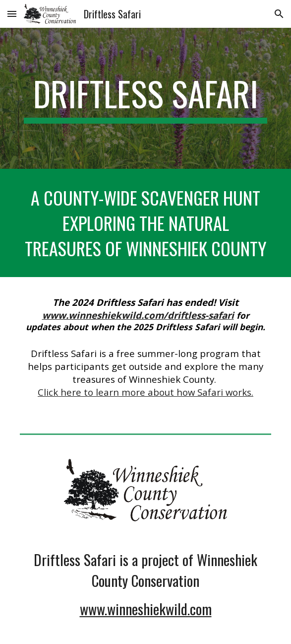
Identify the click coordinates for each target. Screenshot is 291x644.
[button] (12, 14)
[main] (145, 98)
